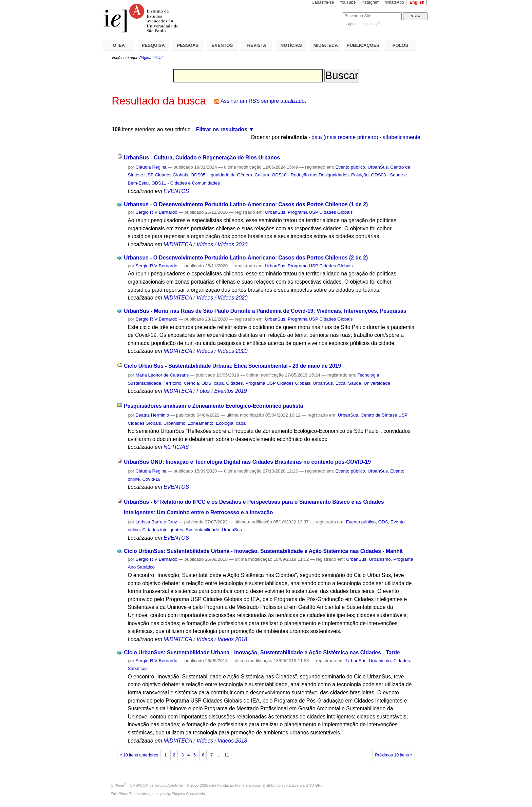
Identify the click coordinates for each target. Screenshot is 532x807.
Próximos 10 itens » (394, 755)
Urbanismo (175, 423)
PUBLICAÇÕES (363, 45)
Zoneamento (201, 423)
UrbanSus (377, 167)
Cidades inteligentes (163, 530)
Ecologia (224, 423)
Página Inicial (151, 58)
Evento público (350, 167)
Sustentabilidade (144, 383)
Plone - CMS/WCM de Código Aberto (147, 785)
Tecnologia (368, 375)
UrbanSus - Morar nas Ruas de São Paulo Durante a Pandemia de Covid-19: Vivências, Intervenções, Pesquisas (265, 311)
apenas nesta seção (365, 24)
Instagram (370, 2)
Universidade (377, 383)
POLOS (400, 45)
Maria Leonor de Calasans (162, 375)
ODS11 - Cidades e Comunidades (186, 183)
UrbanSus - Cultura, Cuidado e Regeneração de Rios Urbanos (202, 158)
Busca (326, 12)
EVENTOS (222, 45)
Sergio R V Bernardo (156, 212)
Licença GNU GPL (307, 785)
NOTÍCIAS (291, 45)
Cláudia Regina (151, 167)
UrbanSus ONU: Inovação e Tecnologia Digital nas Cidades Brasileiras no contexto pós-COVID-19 (247, 462)
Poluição (360, 175)
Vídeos (205, 244)
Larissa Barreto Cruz (156, 522)
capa (219, 383)
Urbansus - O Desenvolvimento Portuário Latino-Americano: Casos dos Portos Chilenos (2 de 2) (246, 258)
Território (172, 383)
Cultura (262, 175)
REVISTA (257, 45)
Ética (341, 383)
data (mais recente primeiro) (345, 137)
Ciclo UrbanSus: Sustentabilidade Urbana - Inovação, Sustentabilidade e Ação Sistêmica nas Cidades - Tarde (262, 652)
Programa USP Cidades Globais (320, 212)
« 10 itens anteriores (139, 755)
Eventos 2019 (230, 391)
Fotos (203, 391)
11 (227, 755)
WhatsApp (395, 2)
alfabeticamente (402, 137)
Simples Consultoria (188, 794)
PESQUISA (153, 45)
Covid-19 (151, 479)
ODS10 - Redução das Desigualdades (310, 175)
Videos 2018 (232, 639)
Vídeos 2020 (232, 244)
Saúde (355, 383)
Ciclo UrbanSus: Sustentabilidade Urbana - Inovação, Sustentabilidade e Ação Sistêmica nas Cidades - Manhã (263, 551)
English (417, 2)
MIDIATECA (326, 45)
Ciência (192, 383)
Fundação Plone (231, 785)
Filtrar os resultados (222, 129)
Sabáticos (138, 668)
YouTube (348, 2)
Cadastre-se (323, 2)
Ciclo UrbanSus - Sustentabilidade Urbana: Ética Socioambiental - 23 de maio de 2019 (232, 366)
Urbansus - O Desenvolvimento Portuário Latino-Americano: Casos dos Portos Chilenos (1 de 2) (246, 204)
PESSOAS (188, 45)
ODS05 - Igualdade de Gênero (221, 175)
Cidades (235, 383)
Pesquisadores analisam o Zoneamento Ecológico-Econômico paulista (213, 406)
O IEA (119, 45)
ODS (206, 383)
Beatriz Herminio (152, 415)
